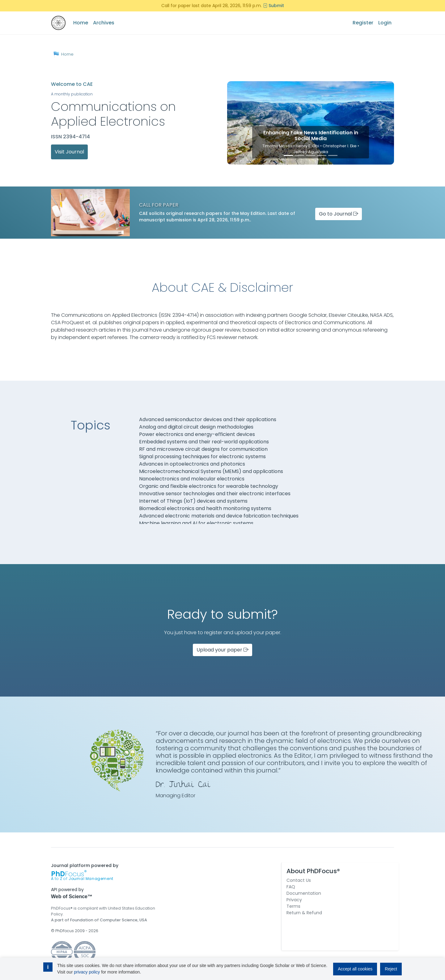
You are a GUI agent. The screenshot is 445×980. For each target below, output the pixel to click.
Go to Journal (339, 214)
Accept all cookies (355, 969)
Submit (273, 6)
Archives (104, 23)
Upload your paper (222, 650)
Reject (391, 969)
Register (363, 23)
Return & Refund (304, 913)
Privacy (294, 900)
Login (385, 23)
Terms (293, 906)
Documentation (304, 893)
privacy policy (87, 972)
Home (81, 23)
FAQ (291, 887)
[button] (240, 123)
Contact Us (299, 880)
